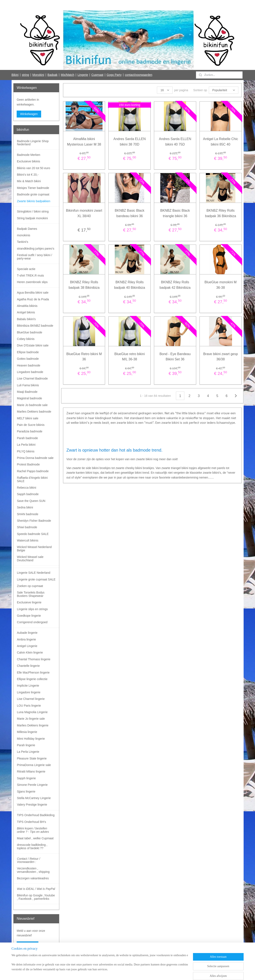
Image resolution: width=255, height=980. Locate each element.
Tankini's (22, 242)
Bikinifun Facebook (29, 959)
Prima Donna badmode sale (35, 458)
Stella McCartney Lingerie (34, 798)
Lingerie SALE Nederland (34, 573)
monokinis (24, 235)
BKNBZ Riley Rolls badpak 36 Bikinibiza (221, 213)
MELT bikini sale (28, 418)
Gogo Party (114, 75)
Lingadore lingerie (29, 692)
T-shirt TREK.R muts (30, 275)
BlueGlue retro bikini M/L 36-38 (130, 357)
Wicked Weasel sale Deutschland (30, 558)
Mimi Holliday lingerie (31, 739)
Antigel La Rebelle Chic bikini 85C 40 (221, 142)
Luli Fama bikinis (28, 385)
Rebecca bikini (26, 488)
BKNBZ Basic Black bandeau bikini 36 (130, 213)
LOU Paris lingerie (29, 706)
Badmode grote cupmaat (33, 194)
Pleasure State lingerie (32, 758)
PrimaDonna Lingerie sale (34, 765)
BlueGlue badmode (30, 332)
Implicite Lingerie (28, 686)
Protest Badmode (28, 464)
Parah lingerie (26, 745)
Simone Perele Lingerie (32, 785)
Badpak (52, 75)
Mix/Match (67, 75)
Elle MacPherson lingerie (33, 672)
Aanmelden (28, 945)
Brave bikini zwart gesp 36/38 (221, 357)
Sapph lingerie (26, 778)
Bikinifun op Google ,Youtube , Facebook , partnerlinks (36, 897)
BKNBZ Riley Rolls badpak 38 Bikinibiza (84, 285)
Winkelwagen (29, 114)
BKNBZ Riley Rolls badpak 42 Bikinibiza (175, 285)
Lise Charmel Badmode (32, 378)
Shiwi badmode (27, 527)
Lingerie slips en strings (32, 609)
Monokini (38, 75)
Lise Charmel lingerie (31, 699)
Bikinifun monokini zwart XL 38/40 (84, 213)
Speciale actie (26, 269)
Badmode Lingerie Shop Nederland (33, 143)
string (26, 75)
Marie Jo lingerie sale (31, 719)
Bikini (15, 75)
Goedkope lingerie (29, 616)
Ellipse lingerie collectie (32, 679)
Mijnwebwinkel (166, 972)
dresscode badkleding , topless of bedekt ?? (32, 846)
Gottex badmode (28, 359)
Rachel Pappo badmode (33, 471)
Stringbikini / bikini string (33, 211)
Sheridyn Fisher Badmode (34, 521)
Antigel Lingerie (27, 646)
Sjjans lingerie (26, 791)
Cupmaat (97, 75)
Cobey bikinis (26, 339)
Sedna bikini (25, 507)
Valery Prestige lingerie (32, 805)
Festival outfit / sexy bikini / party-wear (34, 257)
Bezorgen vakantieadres (33, 878)
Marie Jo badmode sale (32, 405)
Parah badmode (27, 438)
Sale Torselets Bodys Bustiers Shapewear (31, 594)
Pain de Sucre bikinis (31, 425)
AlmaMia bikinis (27, 306)
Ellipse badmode (28, 352)
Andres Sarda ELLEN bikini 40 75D (175, 142)
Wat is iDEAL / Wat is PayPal (36, 889)
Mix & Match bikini (29, 181)
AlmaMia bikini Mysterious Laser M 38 (84, 142)
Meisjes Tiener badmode (33, 188)
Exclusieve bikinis (28, 161)
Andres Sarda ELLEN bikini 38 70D (130, 142)
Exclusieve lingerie (29, 602)
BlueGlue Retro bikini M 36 (84, 357)
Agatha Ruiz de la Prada (33, 299)
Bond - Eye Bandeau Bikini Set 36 (175, 357)
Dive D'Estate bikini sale (33, 345)
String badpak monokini (32, 218)
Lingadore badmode (30, 372)
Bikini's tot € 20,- (28, 175)
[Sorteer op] (224, 90)
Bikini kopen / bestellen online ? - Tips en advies (33, 830)
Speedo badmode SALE (33, 534)
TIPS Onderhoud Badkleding (36, 815)
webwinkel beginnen (133, 972)
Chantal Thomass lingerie (34, 659)
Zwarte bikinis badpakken (34, 201)
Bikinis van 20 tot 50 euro (33, 168)
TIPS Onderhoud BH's (31, 822)
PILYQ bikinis (26, 451)
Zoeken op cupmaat (30, 586)
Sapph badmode (28, 494)
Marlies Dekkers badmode (34, 412)
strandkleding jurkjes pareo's (36, 249)
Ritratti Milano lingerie (31, 771)
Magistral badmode (29, 398)
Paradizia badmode (30, 431)
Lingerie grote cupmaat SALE (36, 579)
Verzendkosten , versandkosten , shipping (33, 870)
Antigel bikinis (26, 312)
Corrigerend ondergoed (32, 622)
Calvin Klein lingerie (30, 652)
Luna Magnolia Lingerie (32, 712)
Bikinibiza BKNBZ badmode (35, 326)
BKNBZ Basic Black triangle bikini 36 (175, 213)
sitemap (112, 972)
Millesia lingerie (27, 732)
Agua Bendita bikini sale (33, 293)
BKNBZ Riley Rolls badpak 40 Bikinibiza (130, 285)
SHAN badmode (28, 514)
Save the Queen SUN (31, 501)
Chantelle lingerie (28, 666)
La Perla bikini (26, 445)
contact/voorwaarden (139, 75)
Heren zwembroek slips (32, 282)
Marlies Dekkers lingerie (33, 725)
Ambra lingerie (26, 639)
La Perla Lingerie (28, 752)
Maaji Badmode (27, 392)
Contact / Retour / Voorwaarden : (28, 860)
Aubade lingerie (27, 633)
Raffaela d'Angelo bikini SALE (32, 479)
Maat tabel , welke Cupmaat (35, 838)
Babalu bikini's (26, 319)
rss (119, 972)
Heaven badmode (29, 365)
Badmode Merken (29, 155)
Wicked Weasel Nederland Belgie (34, 549)
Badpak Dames (27, 229)
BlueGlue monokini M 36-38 (221, 285)
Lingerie (83, 75)
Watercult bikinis (28, 540)
